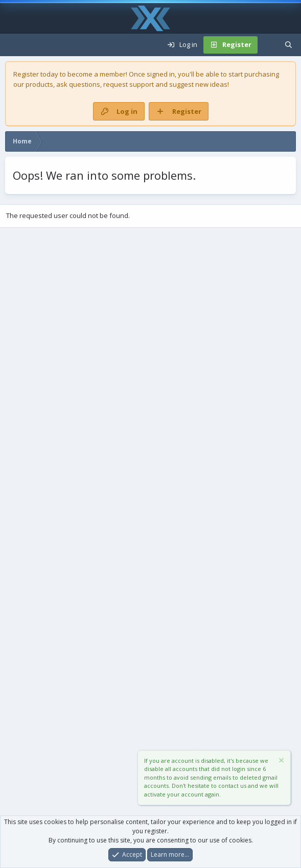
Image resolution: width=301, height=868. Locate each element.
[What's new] (268, 45)
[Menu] (13, 45)
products (39, 84)
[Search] (288, 45)
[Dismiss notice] (281, 762)
